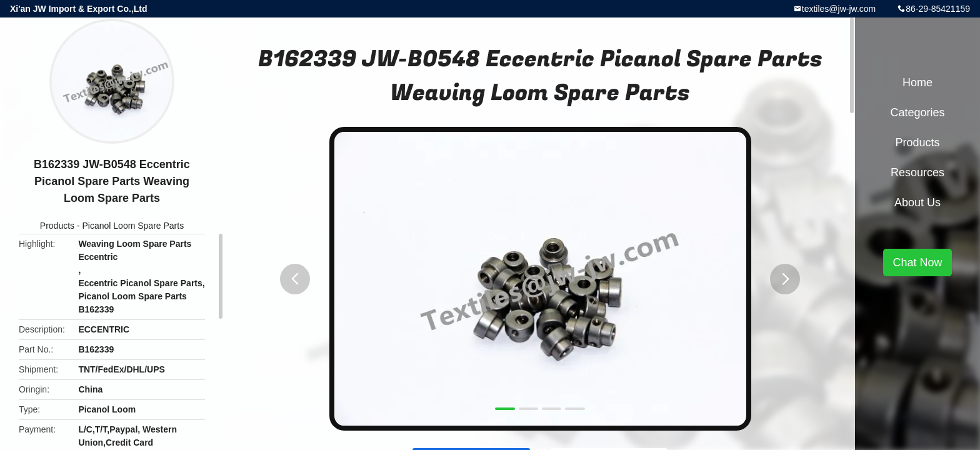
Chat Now (917, 262)
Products (57, 226)
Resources (917, 172)
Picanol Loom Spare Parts (133, 226)
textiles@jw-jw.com (839, 9)
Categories (917, 112)
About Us (917, 202)
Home (917, 82)
